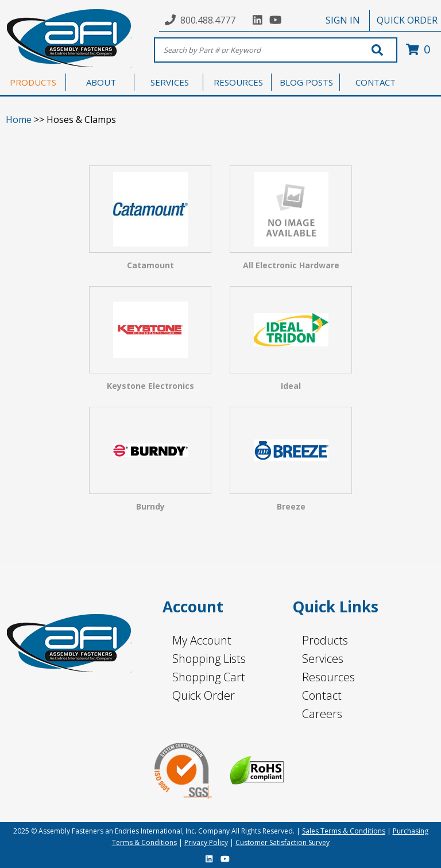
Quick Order (204, 695)
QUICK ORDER (407, 20)
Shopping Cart (209, 677)
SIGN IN (343, 20)
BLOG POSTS (306, 82)
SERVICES (170, 82)
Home (19, 119)
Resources (328, 677)
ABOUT (101, 82)
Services (323, 659)
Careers (322, 714)
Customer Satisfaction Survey (283, 842)
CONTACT (376, 82)
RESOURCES (238, 82)
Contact (322, 695)
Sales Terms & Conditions (344, 831)
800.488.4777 (208, 20)
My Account (202, 640)
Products (325, 640)
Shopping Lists (209, 659)
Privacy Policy (206, 842)
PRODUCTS (33, 82)
